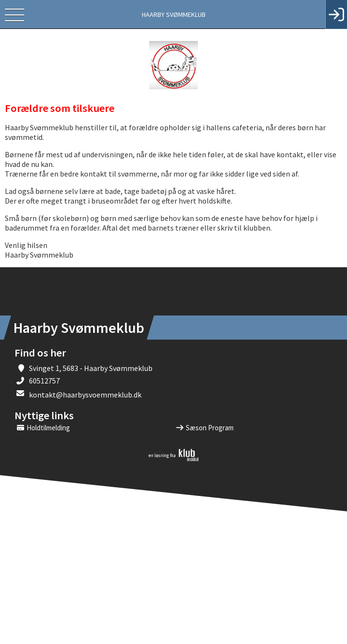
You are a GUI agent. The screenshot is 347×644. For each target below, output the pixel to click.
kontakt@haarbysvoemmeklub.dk (85, 395)
